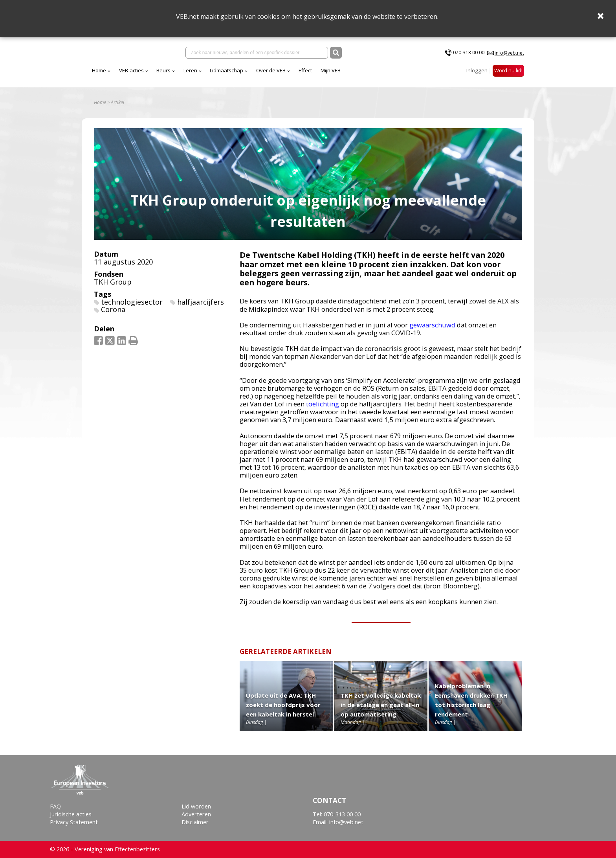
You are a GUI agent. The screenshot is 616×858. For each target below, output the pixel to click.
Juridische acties (71, 815)
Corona (113, 315)
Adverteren (196, 815)
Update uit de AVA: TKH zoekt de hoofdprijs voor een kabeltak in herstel (283, 710)
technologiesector (132, 307)
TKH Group (113, 287)
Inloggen (477, 74)
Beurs (233, 74)
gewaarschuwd (432, 330)
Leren (259, 74)
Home (168, 74)
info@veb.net (509, 54)
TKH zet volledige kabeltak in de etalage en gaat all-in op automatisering (381, 710)
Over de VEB (340, 74)
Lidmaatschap (296, 74)
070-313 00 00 (469, 54)
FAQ (55, 806)
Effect (374, 74)
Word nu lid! (508, 74)
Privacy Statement (74, 822)
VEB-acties (201, 74)
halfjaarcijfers (201, 307)
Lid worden (196, 806)
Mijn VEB (400, 74)
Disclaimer (195, 822)
